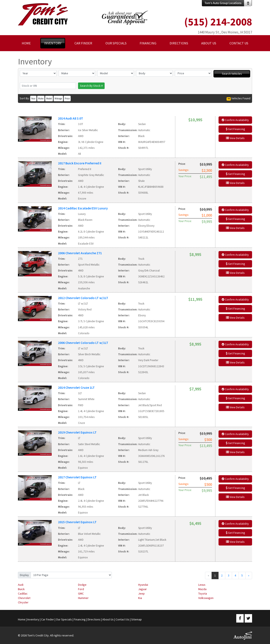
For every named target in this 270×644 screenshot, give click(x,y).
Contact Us (122, 619)
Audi (21, 585)
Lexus (202, 585)
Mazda (202, 589)
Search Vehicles (232, 74)
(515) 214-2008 (218, 22)
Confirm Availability (235, 120)
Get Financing (235, 129)
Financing (80, 619)
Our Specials (64, 619)
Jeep (141, 593)
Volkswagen (206, 598)
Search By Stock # (91, 86)
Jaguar (142, 589)
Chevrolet (24, 598)
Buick (21, 589)
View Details (235, 138)
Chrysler (23, 602)
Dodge (82, 585)
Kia (140, 598)
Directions (94, 619)
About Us (108, 619)
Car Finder (48, 619)
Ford (81, 589)
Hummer (83, 598)
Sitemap (136, 619)
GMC (81, 593)
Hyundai (143, 585)
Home (22, 619)
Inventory (33, 619)
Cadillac (23, 593)
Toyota (203, 593)
